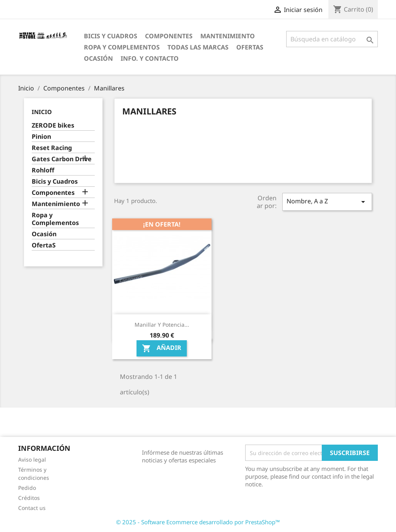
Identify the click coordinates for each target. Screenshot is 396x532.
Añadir (162, 349)
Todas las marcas (198, 47)
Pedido (27, 488)
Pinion (41, 137)
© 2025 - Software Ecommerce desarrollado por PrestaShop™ (198, 522)
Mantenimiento (228, 36)
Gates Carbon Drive (62, 159)
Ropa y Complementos (122, 47)
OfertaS (250, 47)
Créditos (29, 498)
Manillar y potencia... (162, 325)
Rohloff (43, 170)
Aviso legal (32, 460)
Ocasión (98, 58)
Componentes (169, 36)
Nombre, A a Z (327, 202)
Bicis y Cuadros (111, 36)
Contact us (32, 508)
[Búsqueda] (332, 39)
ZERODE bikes (53, 125)
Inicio (42, 112)
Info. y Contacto (150, 58)
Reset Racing (52, 148)
